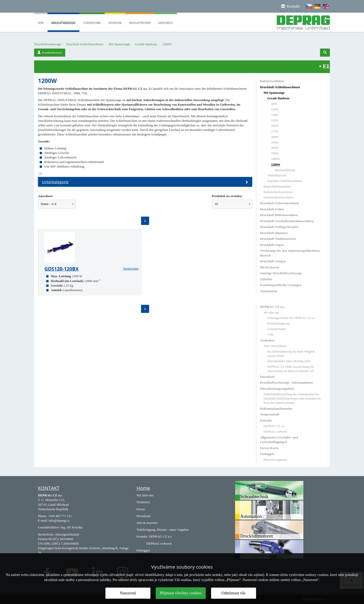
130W (275, 115)
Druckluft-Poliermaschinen (280, 203)
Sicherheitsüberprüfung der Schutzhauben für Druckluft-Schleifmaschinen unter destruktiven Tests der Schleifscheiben (292, 399)
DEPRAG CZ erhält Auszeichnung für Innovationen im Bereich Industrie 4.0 (291, 369)
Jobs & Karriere (147, 523)
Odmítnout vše (233, 593)
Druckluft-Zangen (273, 261)
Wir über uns (271, 313)
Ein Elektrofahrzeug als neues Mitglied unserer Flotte (291, 354)
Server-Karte (269, 448)
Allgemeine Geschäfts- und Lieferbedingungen (279, 440)
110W (275, 109)
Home (41, 19)
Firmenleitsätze (277, 329)
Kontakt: (142, 536)
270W (275, 131)
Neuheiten (267, 340)
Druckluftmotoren (140, 19)
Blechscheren (269, 267)
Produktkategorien (279, 323)
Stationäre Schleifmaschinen (285, 181)
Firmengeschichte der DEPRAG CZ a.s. (292, 318)
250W (275, 126)
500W (275, 148)
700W (275, 153)
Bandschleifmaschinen (277, 187)
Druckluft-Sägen (272, 245)
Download (267, 377)
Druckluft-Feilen (272, 209)
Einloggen (267, 454)
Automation (115, 19)
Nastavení (128, 593)
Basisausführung (285, 170)
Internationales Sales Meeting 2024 (289, 361)
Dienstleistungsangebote (277, 389)
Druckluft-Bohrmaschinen (279, 215)
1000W (276, 159)
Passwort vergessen (275, 460)
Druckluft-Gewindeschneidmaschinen (287, 221)
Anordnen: (46, 196)
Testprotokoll (270, 414)
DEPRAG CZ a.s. (273, 307)
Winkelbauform (277, 175)
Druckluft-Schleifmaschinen (85, 44)
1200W (276, 165)
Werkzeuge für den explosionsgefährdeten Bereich (290, 253)
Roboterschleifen (272, 81)
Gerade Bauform (146, 44)
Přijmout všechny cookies (181, 593)
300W (275, 137)
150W (275, 120)
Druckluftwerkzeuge (63, 27)
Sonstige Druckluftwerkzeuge (281, 273)
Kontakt (266, 420)
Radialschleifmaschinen (278, 192)
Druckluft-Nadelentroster (278, 239)
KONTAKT (49, 488)
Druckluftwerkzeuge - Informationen (287, 382)
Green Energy (166, 19)
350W (275, 143)
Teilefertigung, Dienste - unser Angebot (163, 530)
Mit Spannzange (119, 44)
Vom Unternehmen (275, 346)
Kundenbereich (50, 52)
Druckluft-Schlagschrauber (280, 227)
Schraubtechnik (92, 19)
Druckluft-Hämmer (274, 233)
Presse (141, 509)
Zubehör (266, 279)
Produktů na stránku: (227, 196)
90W (274, 104)
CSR (270, 335)
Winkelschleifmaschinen (279, 197)
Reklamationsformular (276, 409)
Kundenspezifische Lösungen (281, 285)
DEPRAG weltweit (275, 432)
